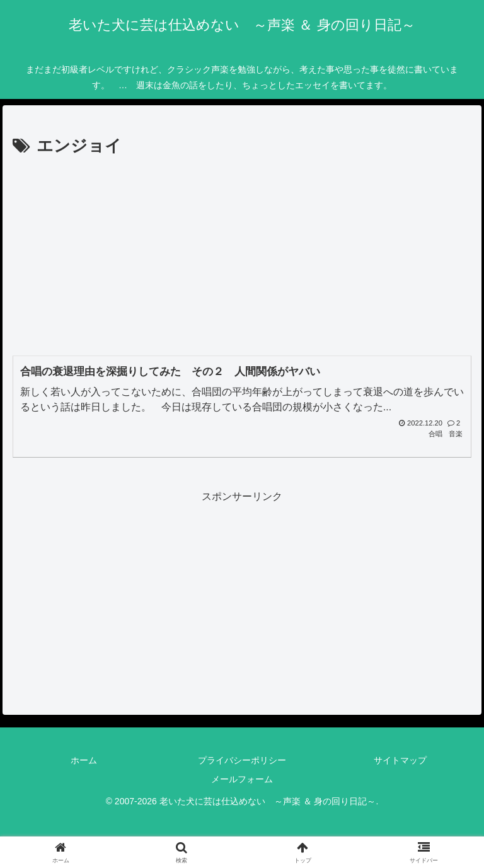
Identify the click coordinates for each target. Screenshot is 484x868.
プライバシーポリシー (242, 760)
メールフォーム (242, 779)
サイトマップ (400, 760)
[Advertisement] (242, 255)
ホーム (84, 760)
